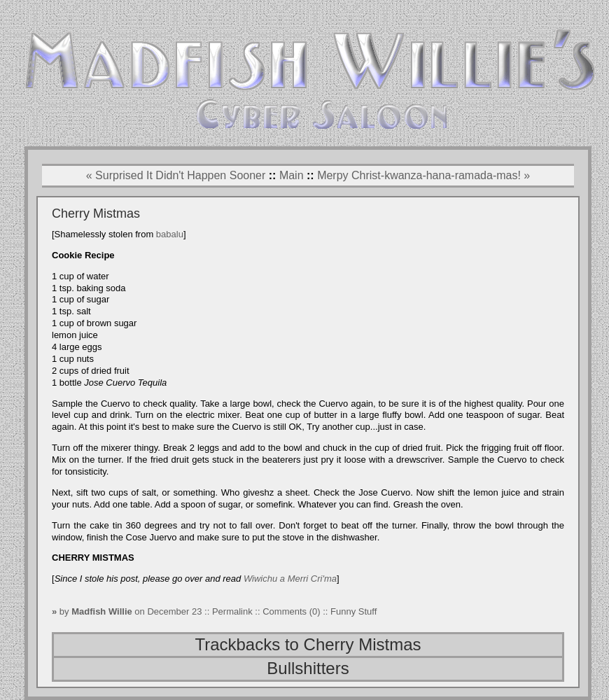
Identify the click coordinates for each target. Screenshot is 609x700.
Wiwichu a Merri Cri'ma (290, 579)
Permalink (233, 611)
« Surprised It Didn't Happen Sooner (176, 175)
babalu (170, 234)
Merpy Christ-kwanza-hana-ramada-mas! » (423, 175)
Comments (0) (291, 611)
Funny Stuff (353, 611)
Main (292, 175)
